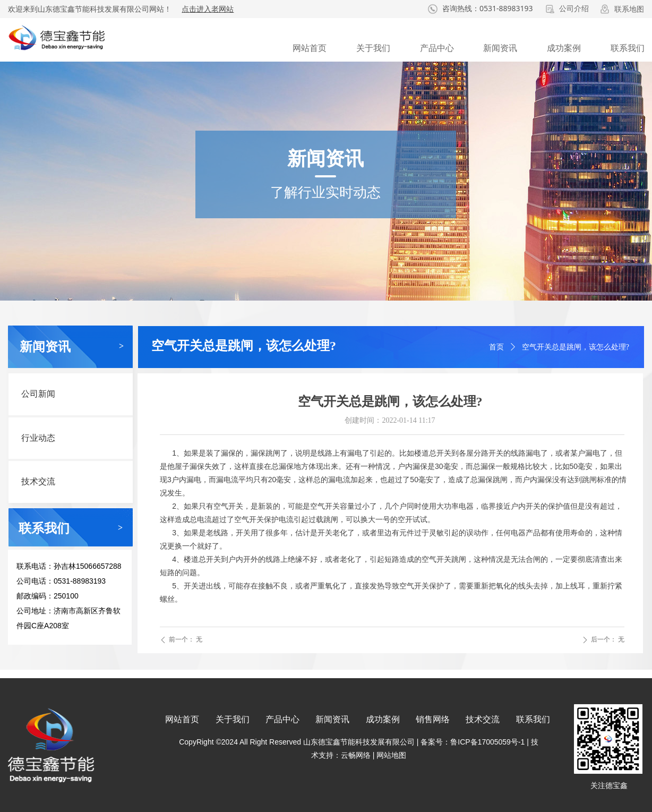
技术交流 (38, 481)
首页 (496, 347)
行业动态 (38, 438)
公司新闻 (38, 394)
